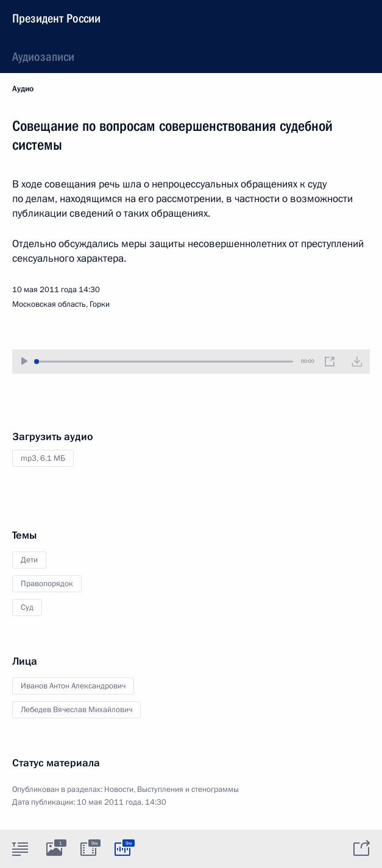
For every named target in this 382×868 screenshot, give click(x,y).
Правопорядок (47, 584)
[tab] (20, 849)
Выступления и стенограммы (188, 789)
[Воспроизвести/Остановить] (24, 361)
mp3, (43, 458)
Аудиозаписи (43, 57)
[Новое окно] (330, 362)
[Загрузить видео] (357, 362)
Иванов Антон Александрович (73, 686)
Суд (27, 607)
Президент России (56, 18)
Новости (119, 789)
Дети (29, 560)
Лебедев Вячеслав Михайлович (76, 710)
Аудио (23, 89)
